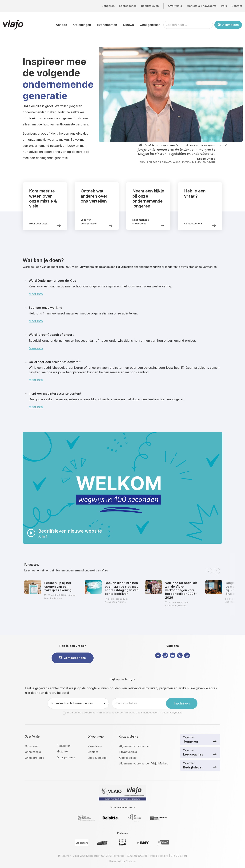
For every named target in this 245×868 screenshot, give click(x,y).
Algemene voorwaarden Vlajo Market (143, 763)
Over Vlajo (175, 6)
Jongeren (108, 6)
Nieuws (128, 25)
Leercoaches (128, 6)
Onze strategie (35, 758)
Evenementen (107, 25)
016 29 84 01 (179, 856)
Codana (131, 861)
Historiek (62, 751)
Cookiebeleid (128, 758)
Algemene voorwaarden (135, 746)
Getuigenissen (150, 25)
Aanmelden (228, 25)
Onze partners (66, 757)
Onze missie (33, 752)
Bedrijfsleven (150, 6)
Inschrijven (182, 703)
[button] (209, 571)
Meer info (36, 294)
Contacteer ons (73, 658)
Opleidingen (82, 25)
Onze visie (32, 746)
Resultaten (64, 746)
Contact (237, 6)
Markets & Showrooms (202, 6)
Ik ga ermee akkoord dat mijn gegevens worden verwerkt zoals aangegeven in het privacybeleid (125, 712)
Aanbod (61, 25)
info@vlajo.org (159, 856)
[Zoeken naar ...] (188, 25)
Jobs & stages (97, 758)
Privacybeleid (128, 752)
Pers (224, 6)
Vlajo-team (95, 746)
